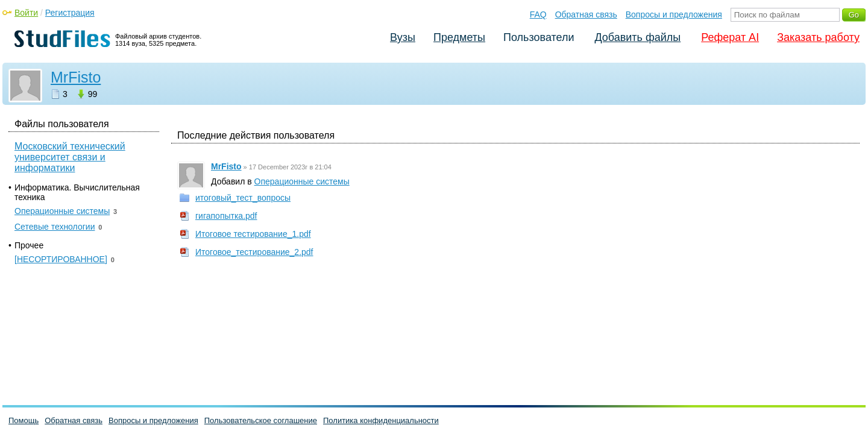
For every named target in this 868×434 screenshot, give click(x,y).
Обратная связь (586, 14)
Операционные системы (302, 181)
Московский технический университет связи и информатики (70, 157)
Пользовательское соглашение (261, 420)
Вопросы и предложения (674, 14)
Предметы (459, 37)
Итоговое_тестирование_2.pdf (254, 252)
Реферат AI (730, 37)
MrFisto (76, 77)
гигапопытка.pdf (226, 216)
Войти (26, 13)
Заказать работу (818, 37)
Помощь (24, 420)
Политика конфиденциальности (381, 420)
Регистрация (70, 13)
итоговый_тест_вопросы (243, 198)
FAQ (538, 14)
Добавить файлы (637, 37)
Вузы (403, 37)
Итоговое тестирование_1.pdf (253, 234)
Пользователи (539, 37)
